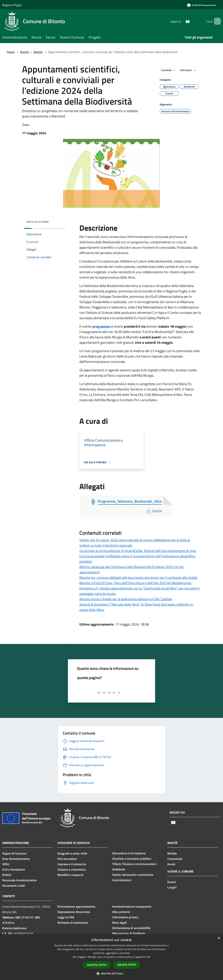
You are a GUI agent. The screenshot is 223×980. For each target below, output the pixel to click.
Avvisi (171, 864)
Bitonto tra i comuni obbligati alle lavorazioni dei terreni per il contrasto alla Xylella (138, 578)
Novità (24, 52)
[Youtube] (182, 21)
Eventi (172, 882)
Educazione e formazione (129, 853)
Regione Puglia (12, 5)
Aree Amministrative (16, 859)
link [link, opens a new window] (148, 957)
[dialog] (111, 957)
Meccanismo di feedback (129, 933)
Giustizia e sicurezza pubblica (132, 859)
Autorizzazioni (122, 880)
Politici (7, 875)
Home (11, 52)
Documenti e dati (14, 886)
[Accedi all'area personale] (201, 5)
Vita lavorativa (67, 859)
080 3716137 (24, 917)
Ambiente (119, 869)
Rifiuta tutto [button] (127, 965)
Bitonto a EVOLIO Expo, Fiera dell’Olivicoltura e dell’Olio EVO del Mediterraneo (135, 583)
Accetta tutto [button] (97, 965)
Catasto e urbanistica (72, 869)
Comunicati (175, 859)
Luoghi (172, 887)
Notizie (38, 52)
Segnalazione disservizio (74, 912)
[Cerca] (216, 21)
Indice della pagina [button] (38, 222)
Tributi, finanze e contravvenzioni (134, 864)
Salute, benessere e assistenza (133, 875)
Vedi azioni (188, 70)
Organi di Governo (14, 853)
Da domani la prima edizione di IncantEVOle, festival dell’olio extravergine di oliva (138, 551)
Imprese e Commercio (72, 864)
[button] (111, 973)
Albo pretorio (121, 912)
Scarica (153, 511)
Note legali (119, 923)
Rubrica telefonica (14, 928)
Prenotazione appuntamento (76, 906)
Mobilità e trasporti (70, 875)
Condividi (169, 70)
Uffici (6, 864)
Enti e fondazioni (14, 869)
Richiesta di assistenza (73, 923)
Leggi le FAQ (66, 917)
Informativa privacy (125, 917)
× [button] (219, 938)
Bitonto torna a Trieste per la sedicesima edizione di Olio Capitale (126, 599)
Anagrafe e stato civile (72, 853)
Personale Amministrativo (20, 880)
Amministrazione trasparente (132, 906)
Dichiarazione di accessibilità (131, 928)
